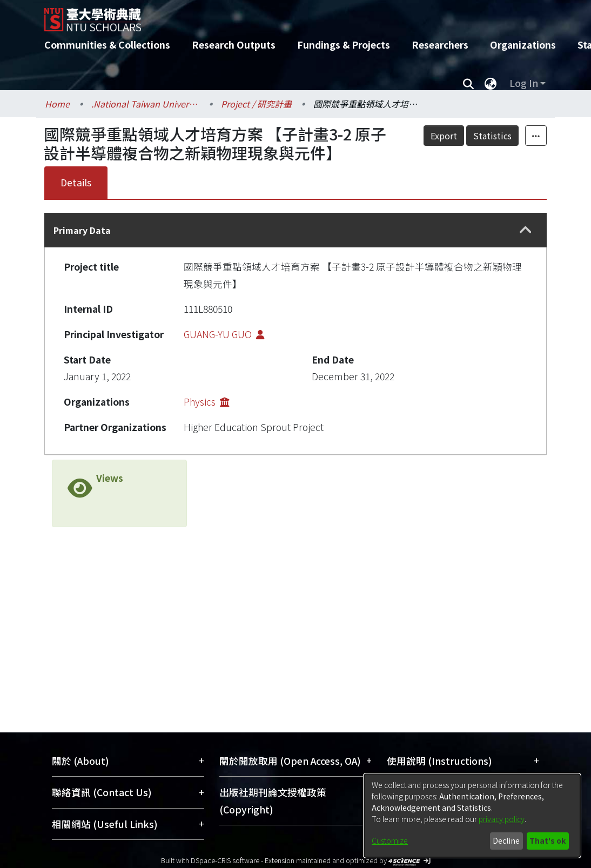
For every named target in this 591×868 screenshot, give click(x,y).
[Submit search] (468, 83)
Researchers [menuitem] (440, 45)
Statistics (516, 136)
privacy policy (502, 819)
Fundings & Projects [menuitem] (344, 45)
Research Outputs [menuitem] (234, 45)
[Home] (286, 16)
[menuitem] (491, 83)
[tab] (295, 230)
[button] (526, 230)
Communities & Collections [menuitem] (107, 45)
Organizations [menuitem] (523, 45)
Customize (390, 840)
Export (468, 136)
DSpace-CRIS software (225, 860)
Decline (506, 840)
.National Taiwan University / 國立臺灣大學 (145, 104)
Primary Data (82, 230)
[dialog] (472, 816)
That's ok (548, 840)
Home (57, 104)
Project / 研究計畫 (256, 104)
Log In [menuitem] (524, 83)
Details (76, 182)
